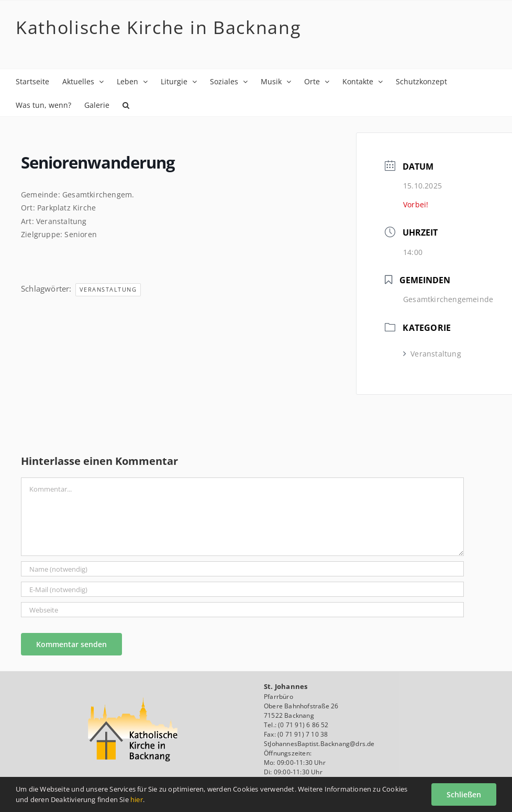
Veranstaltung (108, 289)
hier (137, 799)
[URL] (242, 610)
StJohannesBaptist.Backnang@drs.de (319, 744)
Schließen (464, 794)
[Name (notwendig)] (242, 569)
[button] (126, 104)
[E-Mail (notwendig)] (242, 589)
